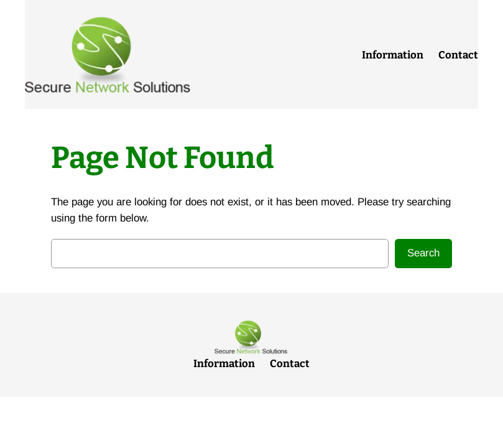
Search (423, 253)
